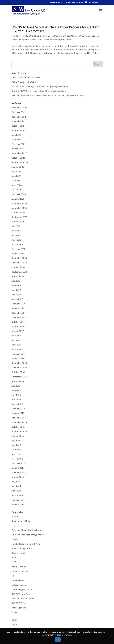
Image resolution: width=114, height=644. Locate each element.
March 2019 (17, 244)
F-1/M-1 (15, 539)
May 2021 (16, 140)
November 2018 (19, 263)
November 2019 (19, 208)
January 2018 (18, 308)
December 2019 (19, 203)
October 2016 (18, 372)
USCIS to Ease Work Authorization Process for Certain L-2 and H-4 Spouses (56, 29)
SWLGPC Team (19, 603)
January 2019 (18, 254)
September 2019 (19, 217)
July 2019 (16, 226)
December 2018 (19, 258)
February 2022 (19, 112)
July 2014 (16, 482)
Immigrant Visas (19, 567)
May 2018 (16, 290)
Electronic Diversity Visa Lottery (27, 530)
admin (17, 36)
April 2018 (16, 295)
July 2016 (16, 386)
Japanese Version (57, 2)
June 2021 (16, 135)
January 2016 (18, 413)
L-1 (13, 576)
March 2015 (17, 459)
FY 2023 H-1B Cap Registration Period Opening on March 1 (40, 86)
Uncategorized (19, 608)
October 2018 (18, 267)
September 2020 (20, 162)
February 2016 (18, 409)
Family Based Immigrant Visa (26, 544)
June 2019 (16, 231)
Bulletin (15, 517)
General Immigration (80, 36)
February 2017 (18, 354)
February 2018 (18, 304)
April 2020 (17, 185)
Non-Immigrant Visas (61, 39)
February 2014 (18, 500)
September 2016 (19, 377)
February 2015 (18, 463)
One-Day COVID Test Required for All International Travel (39, 91)
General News (18, 553)
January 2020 (18, 199)
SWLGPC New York (21, 594)
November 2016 (19, 368)
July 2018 (16, 281)
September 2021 (19, 130)
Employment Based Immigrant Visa (52, 36)
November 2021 (19, 121)
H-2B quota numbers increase (26, 77)
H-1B (14, 558)
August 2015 (18, 436)
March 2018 (17, 299)
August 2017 (18, 331)
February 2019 (18, 249)
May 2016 (16, 395)
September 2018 (19, 272)
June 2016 (16, 390)
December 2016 (19, 363)
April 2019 (16, 240)
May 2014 (16, 486)
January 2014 (18, 504)
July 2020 (16, 171)
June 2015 (16, 445)
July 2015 (16, 441)
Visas (14, 612)
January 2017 (18, 359)
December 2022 (19, 108)
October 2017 (18, 322)
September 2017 (19, 327)
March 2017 (17, 349)
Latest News (43, 39)
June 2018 (16, 285)
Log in (14, 624)
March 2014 (17, 495)
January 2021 (18, 149)
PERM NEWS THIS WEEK (24, 82)
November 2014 (19, 473)
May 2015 (16, 450)
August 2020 (18, 167)
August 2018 (18, 276)
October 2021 (18, 126)
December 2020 (19, 153)
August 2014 (18, 477)
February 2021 (18, 144)
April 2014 (16, 491)
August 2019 (18, 222)
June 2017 (16, 336)
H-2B (14, 562)
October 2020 (18, 158)
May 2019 (16, 235)
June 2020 (16, 176)
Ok (58, 640)
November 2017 (19, 317)
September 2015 (19, 432)
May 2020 (16, 181)
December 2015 (19, 418)
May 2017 (16, 340)
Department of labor (21, 521)
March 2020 (17, 190)
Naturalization (19, 585)
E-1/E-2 (15, 526)
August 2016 (18, 381)
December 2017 (19, 313)
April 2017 (16, 345)
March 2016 (17, 404)
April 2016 (16, 400)
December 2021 (19, 117)
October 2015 (18, 427)
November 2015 (19, 422)
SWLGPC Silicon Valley (23, 599)
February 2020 (19, 194)
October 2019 (18, 212)
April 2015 (16, 454)
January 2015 (18, 468)
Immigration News (27, 39)
